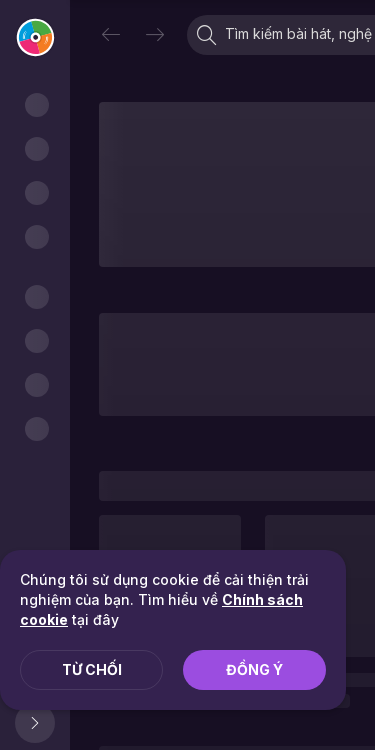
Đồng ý (254, 669)
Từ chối (92, 669)
